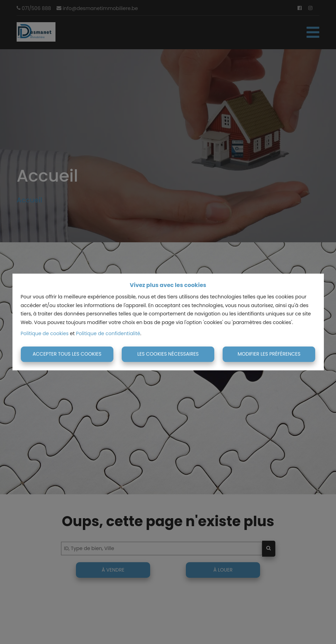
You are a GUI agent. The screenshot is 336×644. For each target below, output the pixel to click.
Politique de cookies (45, 334)
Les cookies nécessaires (168, 354)
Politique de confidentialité (108, 334)
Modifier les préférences (269, 354)
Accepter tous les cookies (67, 354)
